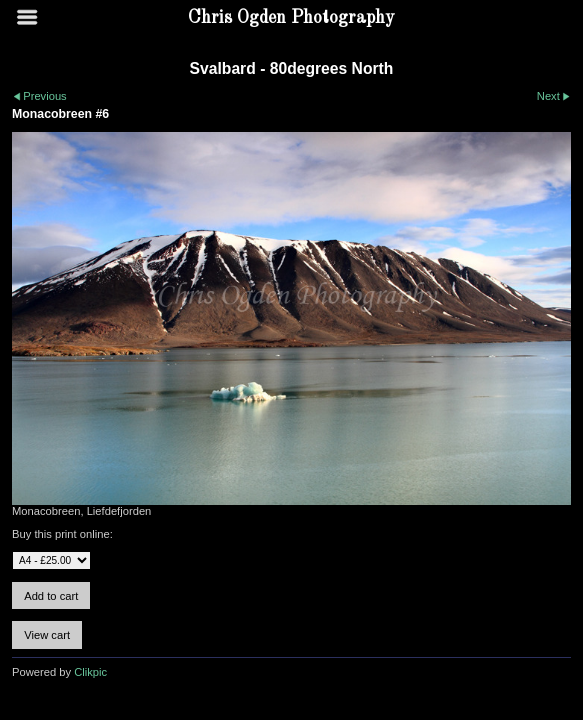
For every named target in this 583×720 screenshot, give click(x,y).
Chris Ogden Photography (291, 18)
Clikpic (90, 672)
